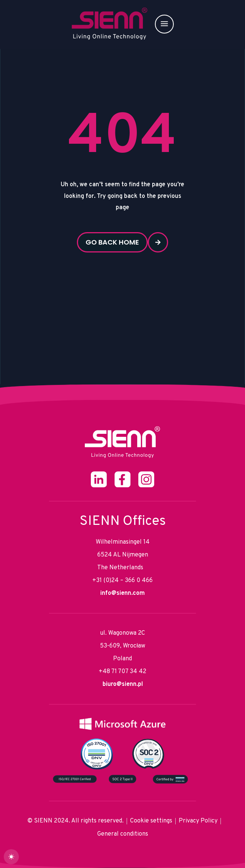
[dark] (11, 857)
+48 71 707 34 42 (122, 672)
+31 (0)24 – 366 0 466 (122, 581)
